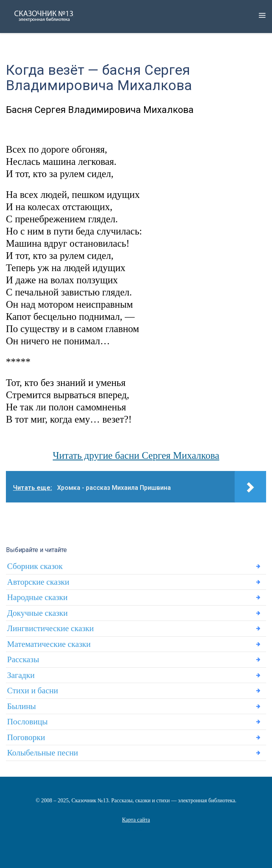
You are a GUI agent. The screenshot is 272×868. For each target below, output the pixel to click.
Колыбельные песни (43, 753)
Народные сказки (37, 597)
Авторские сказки (38, 582)
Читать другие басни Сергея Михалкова (136, 455)
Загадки (21, 675)
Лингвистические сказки (50, 628)
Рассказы (23, 659)
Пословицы (27, 722)
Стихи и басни (32, 691)
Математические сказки (49, 644)
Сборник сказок (35, 566)
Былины (21, 706)
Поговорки (26, 737)
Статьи (136, 829)
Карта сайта (136, 820)
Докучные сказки (37, 613)
